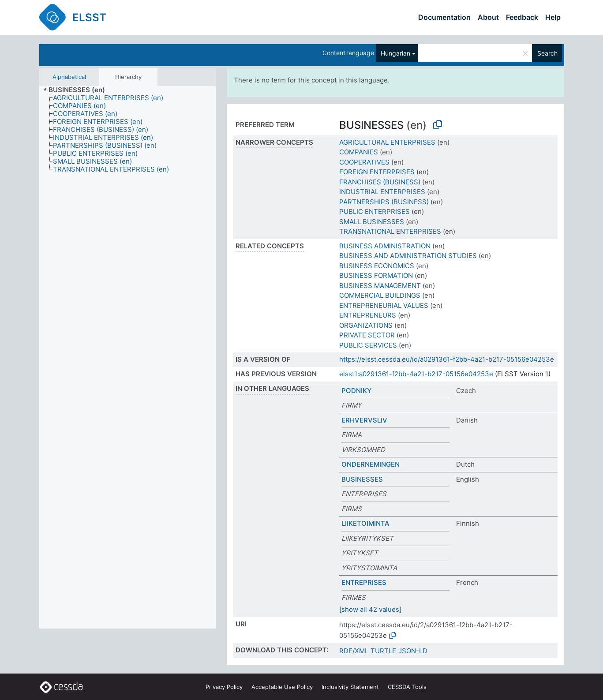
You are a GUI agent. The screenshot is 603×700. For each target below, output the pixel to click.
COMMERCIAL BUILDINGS (380, 295)
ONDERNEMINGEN (371, 464)
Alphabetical (69, 77)
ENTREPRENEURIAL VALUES (384, 305)
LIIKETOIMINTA (365, 523)
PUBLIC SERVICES (368, 345)
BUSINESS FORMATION (376, 275)
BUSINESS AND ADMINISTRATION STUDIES (408, 256)
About (488, 17)
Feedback (522, 17)
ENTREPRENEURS (368, 315)
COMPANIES (359, 152)
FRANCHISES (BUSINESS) (380, 182)
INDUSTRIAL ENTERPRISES (382, 192)
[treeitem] (81, 90)
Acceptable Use (282, 687)
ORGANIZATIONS (366, 325)
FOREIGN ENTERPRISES (377, 172)
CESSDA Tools (407, 687)
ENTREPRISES (364, 582)
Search (547, 53)
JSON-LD (413, 651)
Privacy (224, 687)
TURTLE (383, 651)
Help (553, 17)
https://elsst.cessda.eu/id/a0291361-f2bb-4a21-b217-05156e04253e (447, 359)
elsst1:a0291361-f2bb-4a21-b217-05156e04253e (416, 374)
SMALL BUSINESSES (372, 222)
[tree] (127, 357)
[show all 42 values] (370, 609)
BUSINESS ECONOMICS (377, 266)
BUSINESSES (362, 479)
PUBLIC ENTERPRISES (375, 211)
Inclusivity (350, 687)
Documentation (444, 17)
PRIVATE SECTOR (367, 335)
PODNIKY (356, 391)
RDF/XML (354, 651)
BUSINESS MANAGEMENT (380, 286)
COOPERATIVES (364, 162)
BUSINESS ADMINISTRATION (385, 246)
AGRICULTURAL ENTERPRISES (387, 142)
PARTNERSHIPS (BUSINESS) (384, 202)
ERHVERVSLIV (364, 420)
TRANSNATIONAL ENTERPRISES (390, 231)
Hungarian (395, 53)
